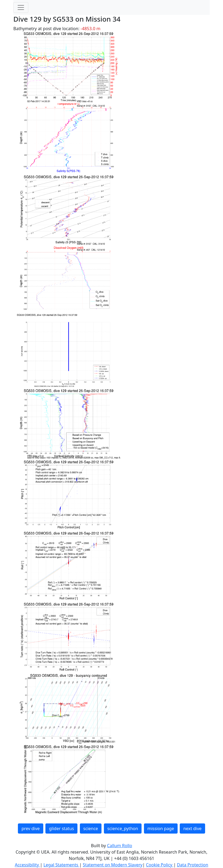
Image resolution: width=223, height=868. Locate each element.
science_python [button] (123, 828)
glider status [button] (61, 828)
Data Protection (192, 865)
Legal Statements (61, 865)
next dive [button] (192, 828)
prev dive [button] (30, 828)
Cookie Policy (160, 865)
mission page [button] (161, 828)
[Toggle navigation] (21, 7)
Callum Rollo (120, 846)
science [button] (91, 828)
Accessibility (27, 865)
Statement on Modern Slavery (113, 865)
